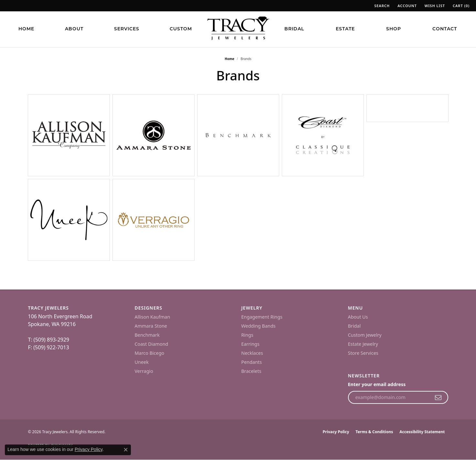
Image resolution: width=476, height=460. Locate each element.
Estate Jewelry (363, 344)
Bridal (294, 29)
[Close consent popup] (126, 450)
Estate (345, 29)
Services (127, 29)
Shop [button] (394, 29)
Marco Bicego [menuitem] (150, 353)
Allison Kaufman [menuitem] (153, 317)
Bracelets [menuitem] (251, 371)
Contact (445, 29)
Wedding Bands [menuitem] (259, 326)
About (74, 29)
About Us (358, 317)
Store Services (363, 353)
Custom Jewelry (365, 335)
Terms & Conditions (374, 432)
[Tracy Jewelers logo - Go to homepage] (238, 29)
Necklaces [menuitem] (252, 353)
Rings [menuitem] (247, 335)
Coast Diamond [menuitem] (152, 344)
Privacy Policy (336, 432)
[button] (381, 6)
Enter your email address (377, 384)
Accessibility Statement (422, 432)
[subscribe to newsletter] (438, 397)
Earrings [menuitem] (250, 344)
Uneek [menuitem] (142, 362)
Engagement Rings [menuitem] (262, 317)
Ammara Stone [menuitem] (151, 326)
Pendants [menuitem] (252, 362)
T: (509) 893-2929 (49, 340)
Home (26, 29)
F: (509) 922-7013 (49, 347)
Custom (181, 29)
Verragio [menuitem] (144, 371)
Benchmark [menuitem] (147, 335)
